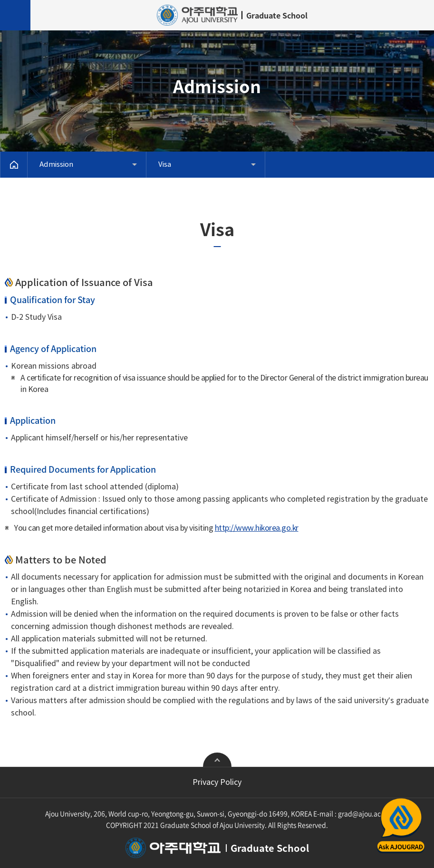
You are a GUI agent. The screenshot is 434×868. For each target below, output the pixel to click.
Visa (165, 165)
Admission (56, 165)
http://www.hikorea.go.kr (257, 528)
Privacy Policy (217, 782)
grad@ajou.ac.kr (363, 813)
